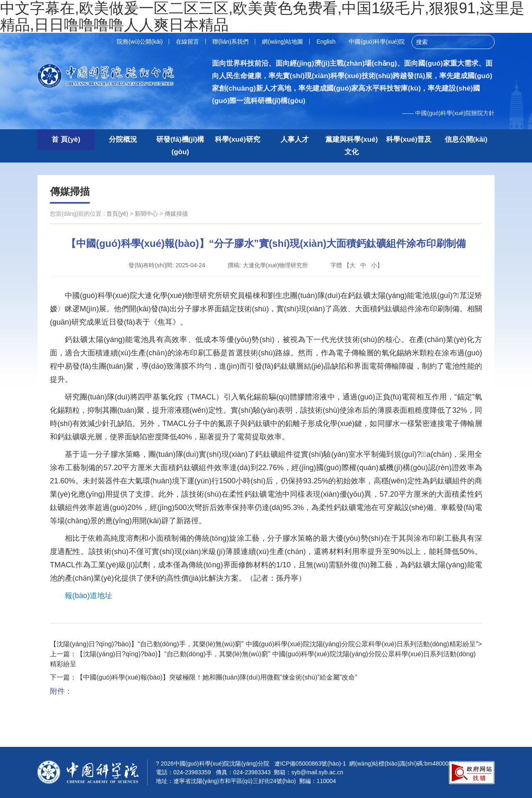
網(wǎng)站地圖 (282, 42)
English (326, 42)
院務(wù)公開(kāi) (140, 42)
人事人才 (295, 139)
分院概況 (123, 139)
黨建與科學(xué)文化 (352, 146)
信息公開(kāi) (466, 139)
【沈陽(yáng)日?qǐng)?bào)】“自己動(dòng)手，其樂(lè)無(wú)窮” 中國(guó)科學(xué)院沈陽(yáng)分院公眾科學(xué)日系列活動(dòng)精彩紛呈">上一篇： (266, 654)
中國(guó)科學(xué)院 (377, 42)
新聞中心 (146, 214)
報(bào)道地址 (89, 596)
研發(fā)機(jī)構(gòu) (180, 146)
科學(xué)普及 (409, 139)
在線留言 (187, 42)
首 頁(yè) (66, 139)
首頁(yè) (117, 214)
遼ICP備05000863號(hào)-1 (310, 764)
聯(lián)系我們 (230, 42)
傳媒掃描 (70, 191)
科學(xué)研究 (238, 139)
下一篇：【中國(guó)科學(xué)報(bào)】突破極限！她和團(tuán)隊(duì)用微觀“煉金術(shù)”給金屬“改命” (204, 677)
